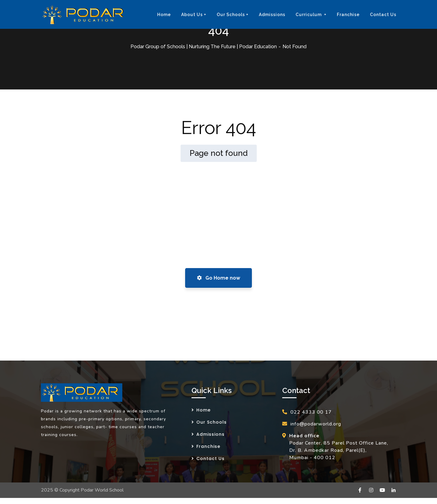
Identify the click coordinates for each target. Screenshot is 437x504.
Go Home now (218, 278)
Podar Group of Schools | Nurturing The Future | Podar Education (204, 47)
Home (203, 410)
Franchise (208, 446)
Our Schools (212, 422)
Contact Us (210, 459)
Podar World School (102, 490)
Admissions (210, 434)
